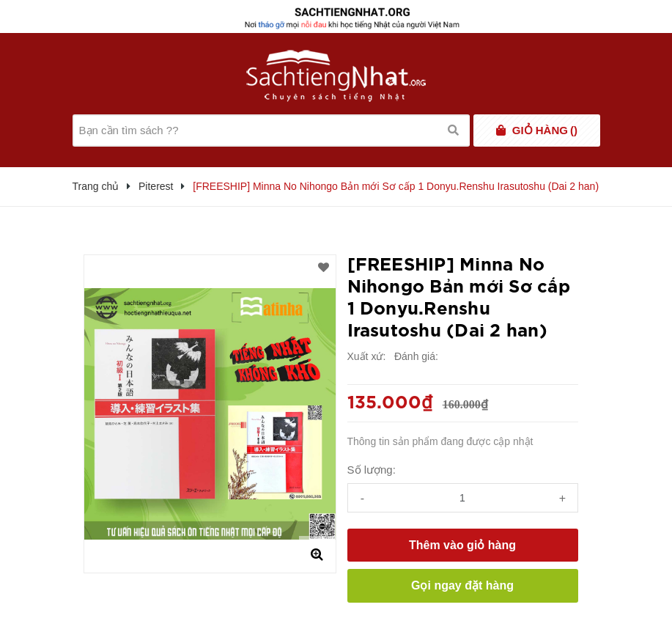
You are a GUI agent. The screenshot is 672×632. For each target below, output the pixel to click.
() (545, 131)
